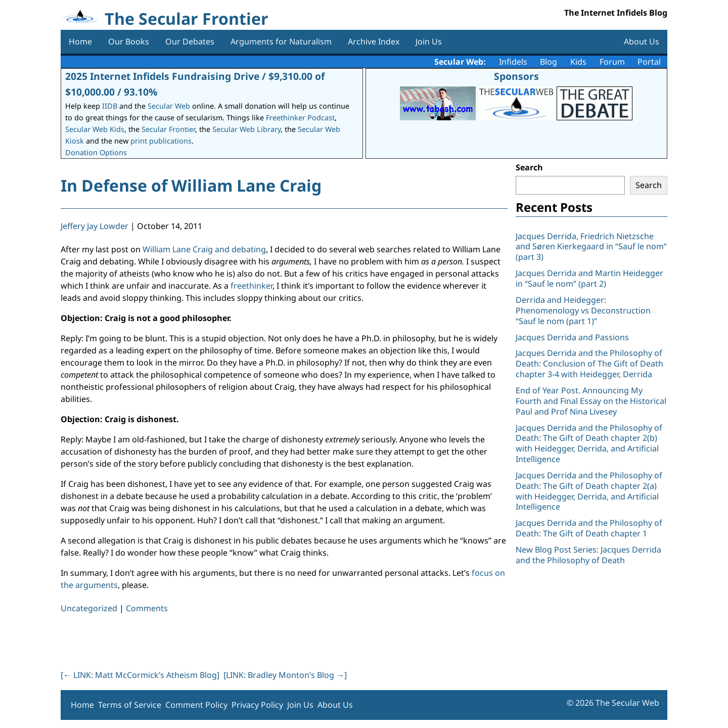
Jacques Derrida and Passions (572, 337)
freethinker (252, 286)
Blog (549, 62)
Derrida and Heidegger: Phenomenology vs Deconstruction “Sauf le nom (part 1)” (583, 310)
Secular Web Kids (95, 129)
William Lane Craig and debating (204, 249)
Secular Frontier (168, 129)
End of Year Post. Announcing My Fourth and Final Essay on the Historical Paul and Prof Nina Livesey (591, 401)
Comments (147, 608)
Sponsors (516, 76)
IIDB (110, 106)
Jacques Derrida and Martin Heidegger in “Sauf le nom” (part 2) (589, 278)
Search (529, 167)
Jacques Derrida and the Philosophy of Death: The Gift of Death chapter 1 (589, 528)
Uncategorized (89, 608)
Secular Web (169, 106)
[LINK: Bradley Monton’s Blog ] (285, 675)
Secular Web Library (246, 129)
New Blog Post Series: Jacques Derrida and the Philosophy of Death (588, 555)
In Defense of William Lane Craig (191, 185)
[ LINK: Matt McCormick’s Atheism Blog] (140, 675)
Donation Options (96, 152)
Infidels (513, 62)
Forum (612, 62)
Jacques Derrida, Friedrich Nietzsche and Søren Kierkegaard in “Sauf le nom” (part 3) (591, 247)
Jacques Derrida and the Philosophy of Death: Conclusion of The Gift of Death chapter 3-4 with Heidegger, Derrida (589, 363)
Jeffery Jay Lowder (95, 226)
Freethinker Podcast (300, 118)
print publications (161, 141)
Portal (649, 62)
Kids (578, 62)
